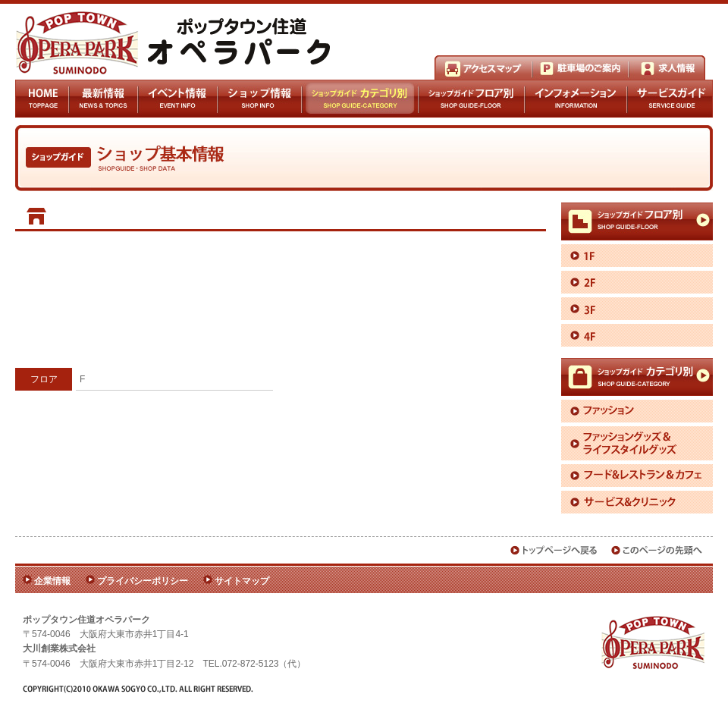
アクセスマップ (483, 68)
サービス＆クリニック (637, 502)
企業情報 (52, 581)
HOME (42, 99)
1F (637, 256)
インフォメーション (576, 99)
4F (637, 335)
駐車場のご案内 (581, 68)
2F (637, 282)
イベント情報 (177, 99)
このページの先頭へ (657, 550)
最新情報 (104, 99)
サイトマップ (242, 581)
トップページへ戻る (554, 550)
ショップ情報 (259, 99)
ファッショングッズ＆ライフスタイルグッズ (637, 443)
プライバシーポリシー (143, 581)
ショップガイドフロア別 (472, 99)
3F (637, 309)
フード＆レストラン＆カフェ (637, 476)
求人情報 (667, 68)
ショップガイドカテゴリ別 (360, 99)
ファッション (637, 411)
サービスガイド (670, 99)
